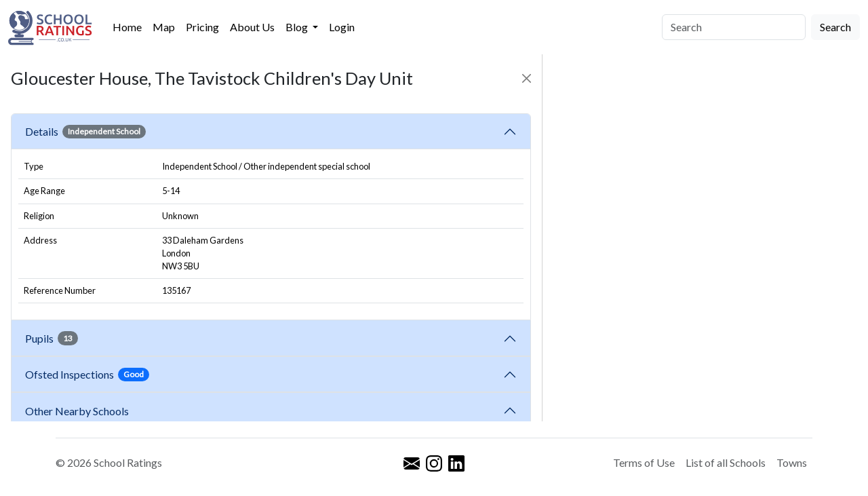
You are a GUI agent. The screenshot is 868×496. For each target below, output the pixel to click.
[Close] (527, 78)
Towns (792, 462)
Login (342, 27)
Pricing (202, 27)
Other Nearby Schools (79, 411)
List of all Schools (726, 462)
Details (85, 132)
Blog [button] (298, 27)
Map (164, 27)
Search (835, 27)
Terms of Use (644, 462)
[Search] (734, 27)
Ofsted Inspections (87, 375)
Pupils (52, 338)
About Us (252, 27)
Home (127, 27)
